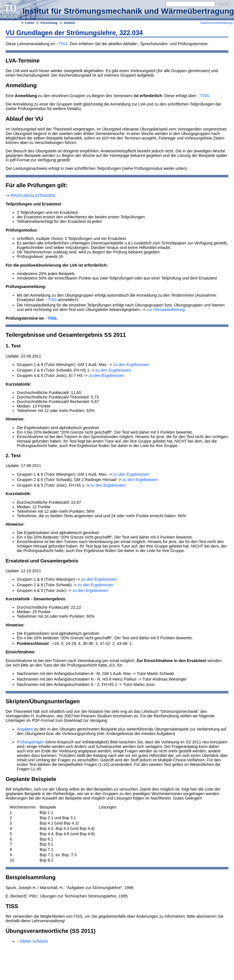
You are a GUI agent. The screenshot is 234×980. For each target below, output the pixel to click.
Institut (69, 23)
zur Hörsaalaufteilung (165, 310)
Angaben (25, 729)
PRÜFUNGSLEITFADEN (32, 196)
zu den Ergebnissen (131, 365)
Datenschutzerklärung (216, 23)
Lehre (30, 23)
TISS (63, 44)
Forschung (49, 23)
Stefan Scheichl (34, 941)
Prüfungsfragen (31, 742)
